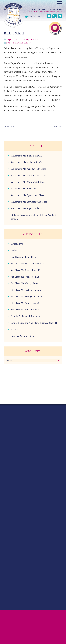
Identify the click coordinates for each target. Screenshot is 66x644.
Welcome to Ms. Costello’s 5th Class (28, 175)
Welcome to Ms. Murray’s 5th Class (28, 182)
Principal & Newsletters (22, 336)
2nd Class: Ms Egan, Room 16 (25, 257)
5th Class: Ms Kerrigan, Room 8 (26, 297)
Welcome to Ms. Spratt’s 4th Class (27, 195)
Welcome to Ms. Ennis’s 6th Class (27, 156)
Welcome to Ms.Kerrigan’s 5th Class (28, 169)
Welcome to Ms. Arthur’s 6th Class (28, 162)
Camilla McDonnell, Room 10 (25, 316)
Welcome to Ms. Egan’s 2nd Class (27, 208)
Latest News (17, 244)
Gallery (14, 250)
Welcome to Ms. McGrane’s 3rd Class (29, 202)
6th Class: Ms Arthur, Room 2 (25, 303)
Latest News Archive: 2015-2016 (19, 43)
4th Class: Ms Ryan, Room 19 (25, 277)
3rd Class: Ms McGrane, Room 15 (27, 264)
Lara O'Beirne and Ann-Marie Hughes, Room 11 (34, 323)
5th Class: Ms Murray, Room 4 (26, 283)
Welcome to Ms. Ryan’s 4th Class (27, 189)
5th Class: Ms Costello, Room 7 (26, 290)
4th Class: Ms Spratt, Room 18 (26, 270)
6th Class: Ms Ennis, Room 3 (25, 310)
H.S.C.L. (15, 329)
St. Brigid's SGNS (30, 40)
